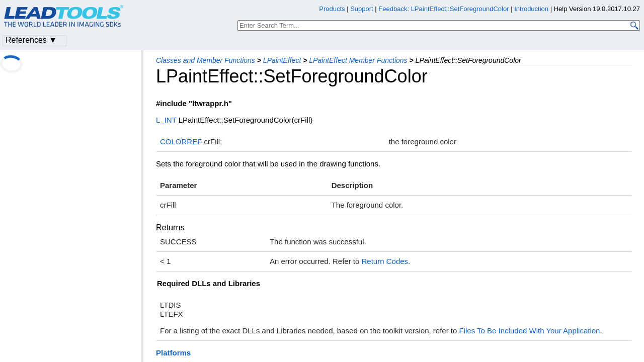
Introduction (531, 9)
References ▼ (31, 40)
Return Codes (385, 261)
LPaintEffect (282, 60)
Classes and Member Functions (206, 60)
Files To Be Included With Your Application (530, 331)
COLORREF (181, 142)
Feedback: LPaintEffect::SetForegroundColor (444, 9)
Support (362, 9)
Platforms (173, 353)
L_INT (166, 120)
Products (332, 9)
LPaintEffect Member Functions (358, 60)
